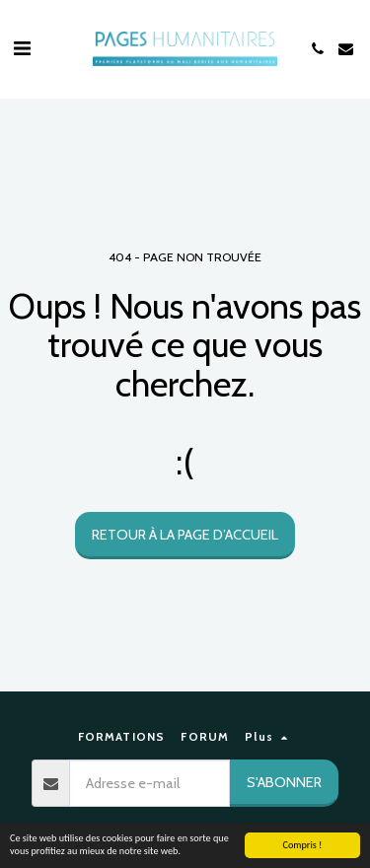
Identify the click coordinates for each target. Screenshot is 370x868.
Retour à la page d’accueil (185, 535)
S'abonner (284, 782)
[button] (22, 48)
